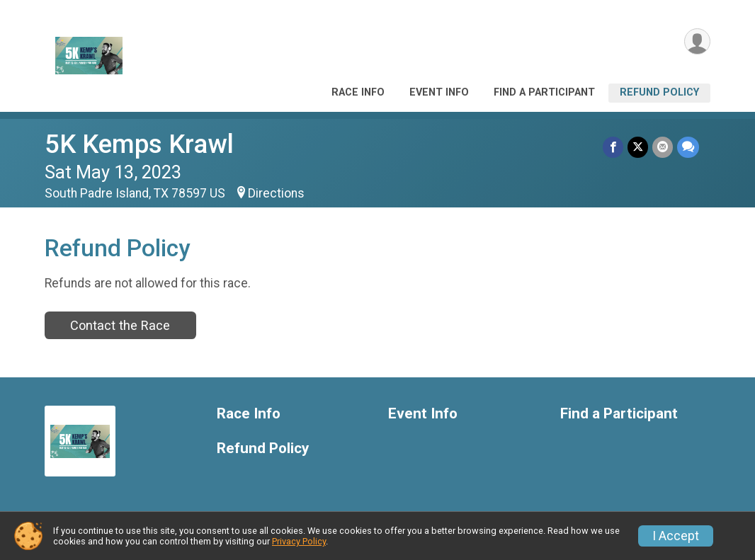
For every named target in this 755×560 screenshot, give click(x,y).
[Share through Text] (688, 147)
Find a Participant (544, 92)
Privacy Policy (299, 541)
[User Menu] (697, 41)
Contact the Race (120, 325)
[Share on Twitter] (638, 147)
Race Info (358, 92)
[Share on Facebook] (613, 147)
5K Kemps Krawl (139, 144)
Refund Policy (659, 92)
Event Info (439, 92)
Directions (276, 193)
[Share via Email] (663, 147)
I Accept (676, 536)
